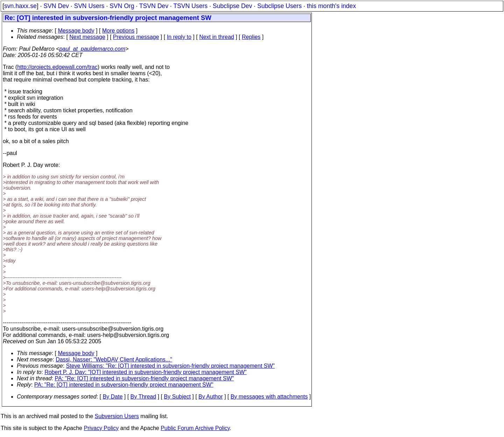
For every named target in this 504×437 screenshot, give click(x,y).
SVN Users (89, 6)
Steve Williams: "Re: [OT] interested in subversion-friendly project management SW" (170, 366)
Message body (76, 31)
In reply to (179, 37)
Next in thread (217, 37)
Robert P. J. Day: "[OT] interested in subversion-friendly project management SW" (146, 372)
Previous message (136, 37)
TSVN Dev (154, 6)
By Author (211, 397)
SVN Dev (56, 6)
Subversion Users (117, 416)
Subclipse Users (279, 6)
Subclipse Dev (232, 6)
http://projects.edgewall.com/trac (57, 67)
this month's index (331, 6)
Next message (87, 37)
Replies (251, 37)
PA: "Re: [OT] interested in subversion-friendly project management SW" (145, 378)
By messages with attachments (269, 397)
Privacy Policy (101, 428)
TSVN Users (190, 6)
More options (118, 31)
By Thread (143, 397)
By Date (113, 397)
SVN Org (122, 6)
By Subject (177, 397)
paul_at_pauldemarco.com (92, 49)
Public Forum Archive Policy (195, 428)
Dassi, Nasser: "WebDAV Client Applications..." (114, 360)
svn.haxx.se (20, 6)
